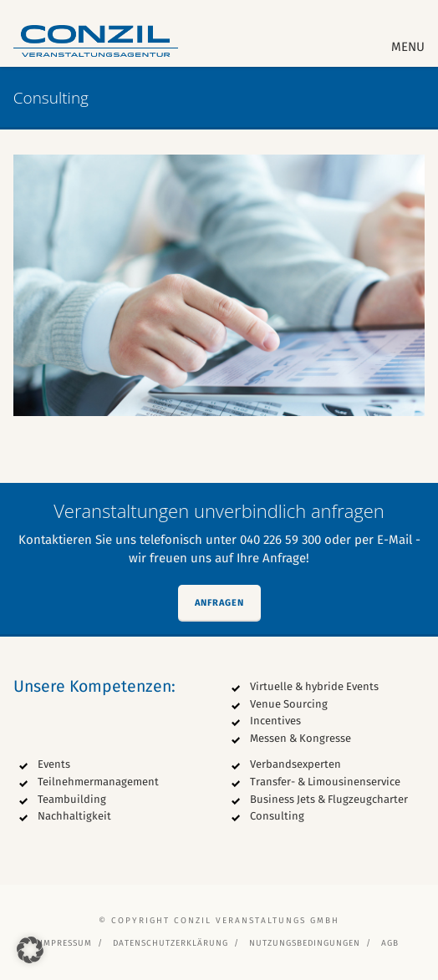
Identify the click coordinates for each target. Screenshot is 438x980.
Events (54, 764)
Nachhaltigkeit (74, 816)
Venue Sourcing (289, 704)
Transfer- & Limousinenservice (325, 782)
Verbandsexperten (295, 764)
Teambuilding (72, 799)
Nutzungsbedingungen (305, 943)
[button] (30, 950)
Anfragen (219, 603)
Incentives (275, 721)
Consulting (277, 816)
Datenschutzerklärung (171, 943)
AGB (390, 943)
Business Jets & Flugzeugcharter (329, 799)
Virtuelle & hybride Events (314, 686)
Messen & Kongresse (300, 738)
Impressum (66, 943)
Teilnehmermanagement (98, 782)
